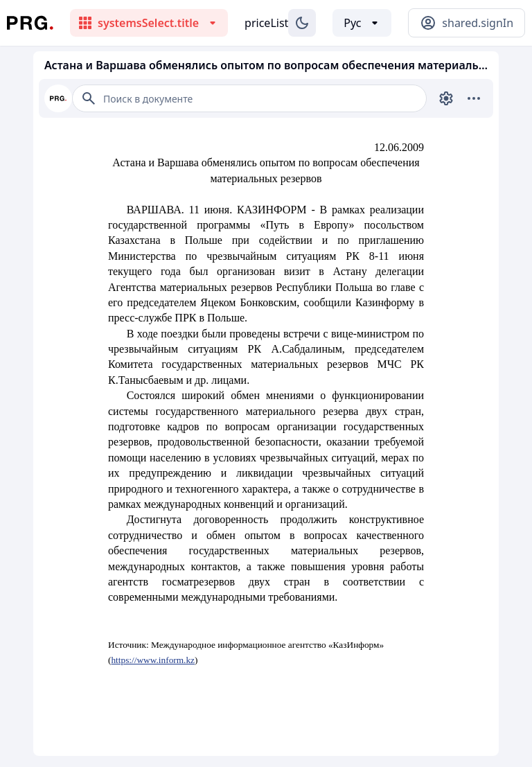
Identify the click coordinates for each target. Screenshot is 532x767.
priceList (266, 23)
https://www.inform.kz (153, 660)
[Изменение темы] (302, 23)
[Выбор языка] (362, 23)
